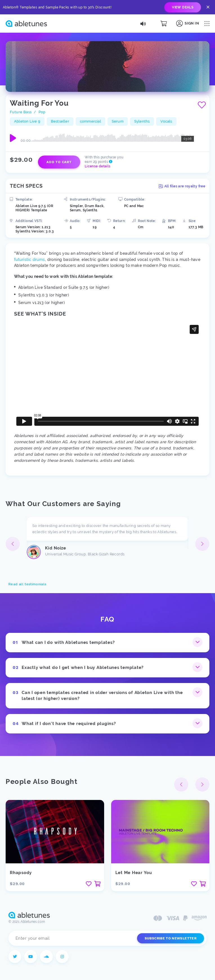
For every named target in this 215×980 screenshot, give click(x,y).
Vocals (166, 121)
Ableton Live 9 (27, 121)
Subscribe (171, 938)
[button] (202, 544)
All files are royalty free (182, 186)
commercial (90, 121)
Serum (118, 121)
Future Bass (21, 112)
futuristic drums (30, 260)
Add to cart (59, 162)
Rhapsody (21, 873)
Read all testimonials (27, 584)
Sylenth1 (142, 121)
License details (98, 166)
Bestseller (60, 121)
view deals (183, 7)
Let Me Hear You (134, 873)
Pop (42, 112)
